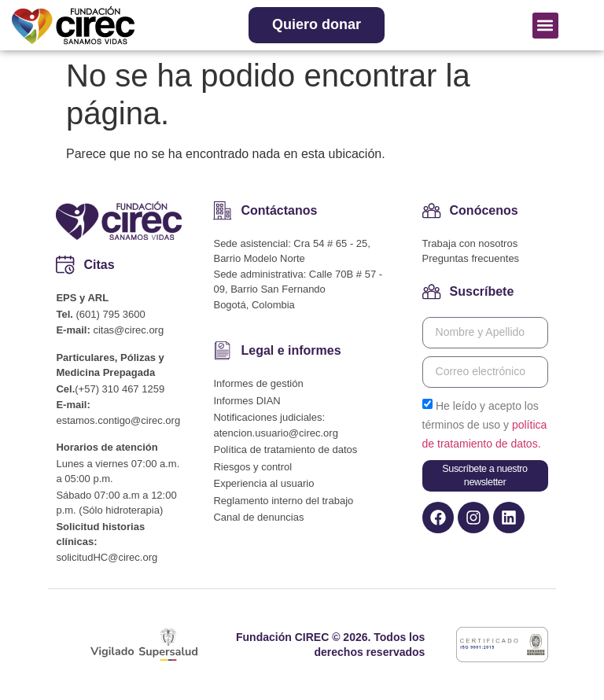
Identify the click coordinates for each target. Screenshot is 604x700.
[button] (545, 26)
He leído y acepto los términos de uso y (485, 425)
